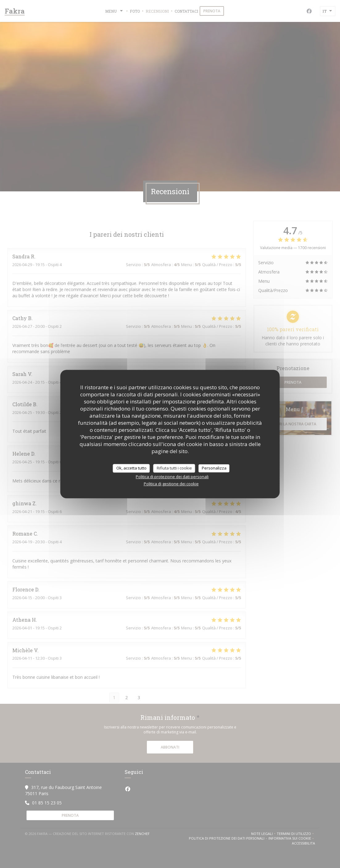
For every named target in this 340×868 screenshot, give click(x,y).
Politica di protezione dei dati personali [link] (172, 477)
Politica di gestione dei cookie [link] (171, 484)
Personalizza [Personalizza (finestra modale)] (214, 468)
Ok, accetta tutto (131, 468)
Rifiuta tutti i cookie (174, 468)
